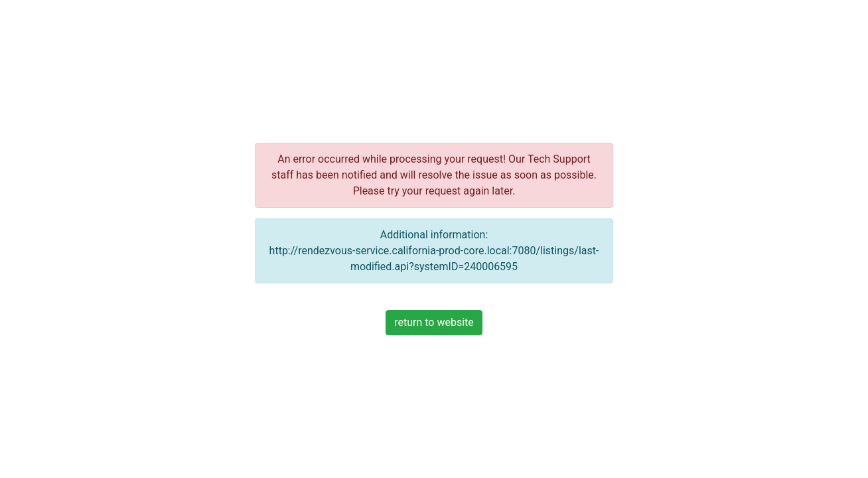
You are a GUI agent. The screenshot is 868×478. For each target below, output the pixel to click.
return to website (434, 322)
